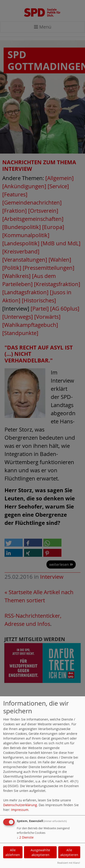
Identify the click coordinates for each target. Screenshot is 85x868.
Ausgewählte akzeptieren (40, 852)
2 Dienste (25, 837)
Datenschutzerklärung (20, 805)
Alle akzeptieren (69, 852)
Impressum (20, 810)
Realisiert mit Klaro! (69, 863)
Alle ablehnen (13, 852)
